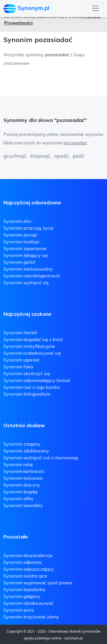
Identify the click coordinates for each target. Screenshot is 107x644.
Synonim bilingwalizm (27, 394)
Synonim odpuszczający (29, 569)
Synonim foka (18, 367)
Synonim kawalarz (23, 505)
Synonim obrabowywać (29, 603)
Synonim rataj (18, 464)
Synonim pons (19, 610)
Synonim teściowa (23, 478)
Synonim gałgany (22, 596)
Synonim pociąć (20, 235)
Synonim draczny (22, 485)
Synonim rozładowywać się (32, 353)
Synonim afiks (18, 498)
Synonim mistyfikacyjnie (29, 346)
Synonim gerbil (19, 262)
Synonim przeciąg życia (28, 228)
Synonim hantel (20, 333)
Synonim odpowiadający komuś (37, 380)
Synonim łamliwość (24, 471)
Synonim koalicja (21, 242)
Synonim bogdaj (20, 492)
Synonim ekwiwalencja (28, 555)
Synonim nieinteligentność (32, 276)
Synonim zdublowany (26, 451)
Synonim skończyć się (27, 373)
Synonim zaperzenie (25, 248)
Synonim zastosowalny (28, 269)
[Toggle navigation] (96, 8)
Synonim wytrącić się (26, 282)
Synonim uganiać (22, 360)
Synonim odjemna (22, 562)
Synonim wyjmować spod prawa (38, 583)
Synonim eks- (18, 221)
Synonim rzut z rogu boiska (32, 387)
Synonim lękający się (26, 255)
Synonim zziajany (22, 444)
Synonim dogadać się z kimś (33, 339)
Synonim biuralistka (24, 589)
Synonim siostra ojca (25, 576)
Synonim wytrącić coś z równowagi (41, 458)
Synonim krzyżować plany (31, 617)
